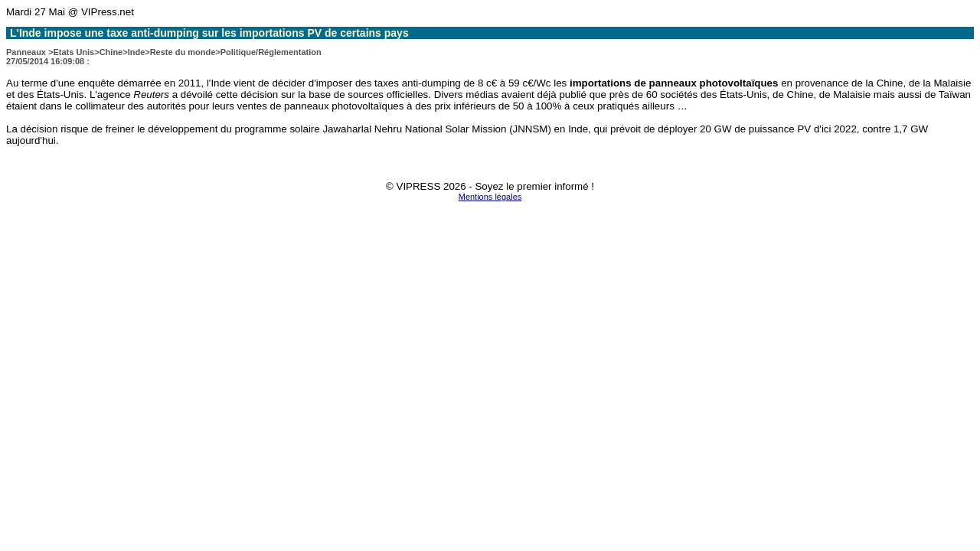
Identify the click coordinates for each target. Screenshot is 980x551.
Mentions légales (490, 197)
